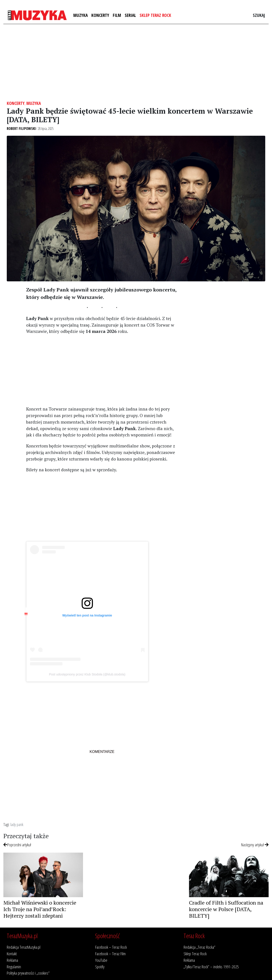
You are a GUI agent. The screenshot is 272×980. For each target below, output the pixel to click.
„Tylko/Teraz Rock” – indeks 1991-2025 (211, 967)
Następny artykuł (255, 845)
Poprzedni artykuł (17, 845)
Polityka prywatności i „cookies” (28, 973)
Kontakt (12, 954)
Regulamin (14, 967)
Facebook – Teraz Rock (111, 947)
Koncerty (100, 15)
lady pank (17, 824)
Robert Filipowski (21, 129)
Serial (130, 15)
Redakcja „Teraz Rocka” (199, 947)
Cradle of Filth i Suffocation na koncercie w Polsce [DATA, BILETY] (226, 909)
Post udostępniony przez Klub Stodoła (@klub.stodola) (87, 674)
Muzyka (81, 15)
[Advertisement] (136, 62)
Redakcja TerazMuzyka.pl (24, 947)
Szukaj (259, 15)
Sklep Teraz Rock (155, 15)
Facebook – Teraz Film (110, 954)
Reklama (12, 960)
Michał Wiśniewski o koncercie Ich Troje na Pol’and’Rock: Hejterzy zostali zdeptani (40, 909)
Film (117, 15)
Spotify (100, 967)
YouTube (101, 960)
